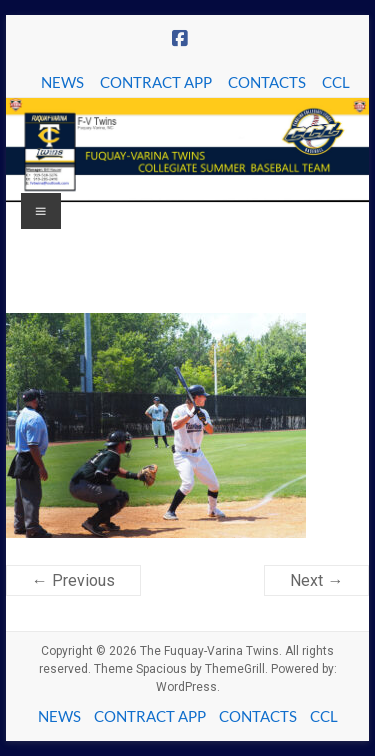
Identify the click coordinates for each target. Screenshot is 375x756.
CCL (336, 82)
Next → (316, 580)
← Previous (73, 580)
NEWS (62, 82)
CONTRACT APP (156, 82)
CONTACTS (267, 82)
